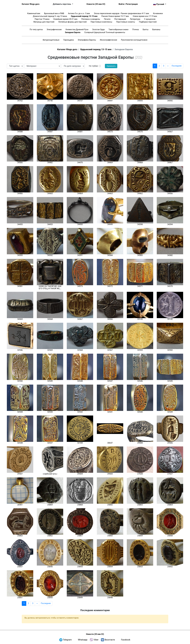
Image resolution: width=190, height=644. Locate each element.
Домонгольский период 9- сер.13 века (50, 16)
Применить (111, 66)
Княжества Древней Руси (77, 30)
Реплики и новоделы (91, 19)
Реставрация (120, 19)
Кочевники (158, 13)
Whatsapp (83, 640)
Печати (107, 19)
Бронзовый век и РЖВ (54, 13)
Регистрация (132, 4)
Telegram (67, 640)
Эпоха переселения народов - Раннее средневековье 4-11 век (122, 13)
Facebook (126, 640)
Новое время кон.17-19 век (145, 16)
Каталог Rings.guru (31, 4)
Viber (96, 640)
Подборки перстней (148, 22)
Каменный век (34, 13)
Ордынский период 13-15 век (84, 16)
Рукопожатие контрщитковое (134, 40)
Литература (135, 19)
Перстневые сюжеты (126, 22)
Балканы (156, 30)
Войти (121, 4)
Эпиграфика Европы (87, 40)
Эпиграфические (54, 30)
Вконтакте (110, 640)
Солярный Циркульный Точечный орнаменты (105, 32)
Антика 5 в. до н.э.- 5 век (79, 13)
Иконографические (108, 40)
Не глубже (93, 66)
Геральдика (69, 40)
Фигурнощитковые (51, 40)
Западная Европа (73, 32)
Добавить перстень (62, 4)
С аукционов (150, 19)
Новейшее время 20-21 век (65, 19)
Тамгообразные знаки (118, 30)
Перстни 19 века (42, 19)
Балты (146, 30)
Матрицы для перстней (44, 22)
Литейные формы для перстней (73, 22)
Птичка (136, 30)
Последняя (177, 66)
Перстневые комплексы (101, 22)
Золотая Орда (98, 30)
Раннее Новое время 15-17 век (115, 16)
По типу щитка (36, 30)
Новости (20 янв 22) (96, 4)
